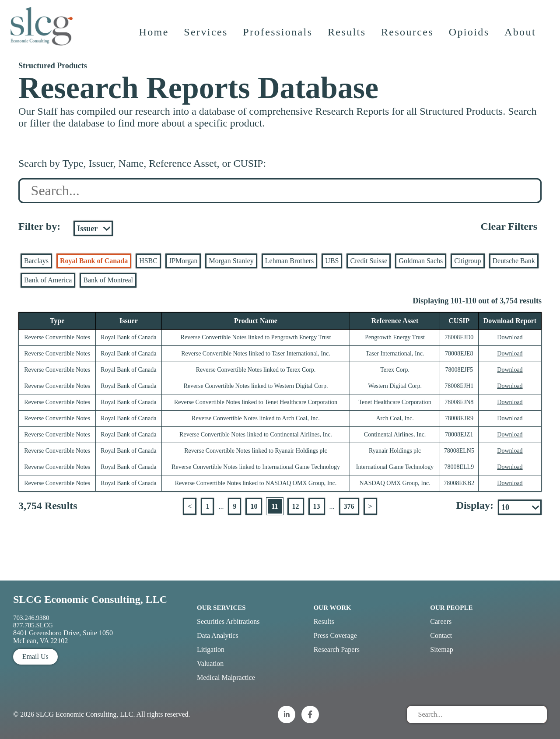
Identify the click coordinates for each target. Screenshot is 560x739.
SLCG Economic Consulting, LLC (90, 599)
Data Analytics (218, 635)
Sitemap (441, 649)
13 (317, 506)
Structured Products (53, 66)
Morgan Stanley (231, 261)
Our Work (332, 608)
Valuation (210, 663)
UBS (332, 261)
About (521, 37)
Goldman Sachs (421, 261)
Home (154, 37)
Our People (451, 608)
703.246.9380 (31, 618)
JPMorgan (183, 261)
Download (510, 337)
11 (275, 506)
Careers (441, 621)
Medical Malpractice (226, 677)
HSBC (148, 261)
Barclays (36, 261)
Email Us (35, 656)
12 (296, 506)
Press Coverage (335, 635)
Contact (441, 635)
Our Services (221, 608)
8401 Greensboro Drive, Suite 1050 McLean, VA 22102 (63, 637)
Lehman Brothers (290, 261)
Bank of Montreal (108, 280)
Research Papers (337, 649)
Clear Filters (509, 226)
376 (349, 506)
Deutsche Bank (514, 261)
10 (254, 506)
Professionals (278, 37)
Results (348, 37)
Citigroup (467, 261)
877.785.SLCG (33, 625)
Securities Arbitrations (228, 621)
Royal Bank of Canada (94, 261)
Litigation (211, 649)
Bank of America (48, 280)
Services (207, 37)
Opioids (470, 37)
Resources (408, 37)
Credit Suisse (369, 261)
